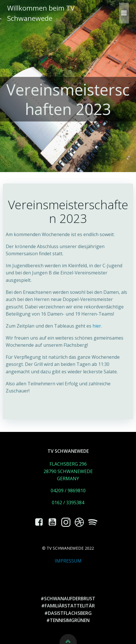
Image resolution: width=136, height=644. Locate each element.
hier (97, 326)
